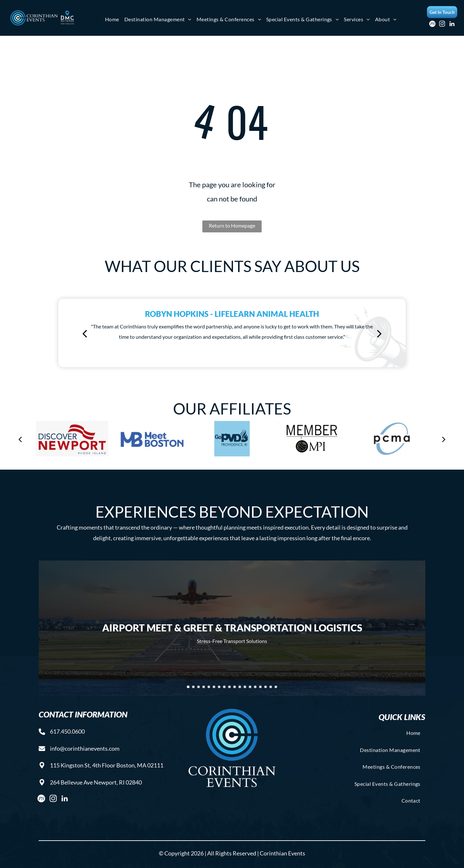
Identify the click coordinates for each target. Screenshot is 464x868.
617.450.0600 (67, 731)
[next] (379, 333)
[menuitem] (112, 19)
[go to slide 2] (193, 687)
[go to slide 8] (224, 687)
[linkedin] (452, 25)
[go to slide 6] (214, 687)
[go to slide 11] (240, 687)
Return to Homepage (232, 225)
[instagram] (442, 25)
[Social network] (433, 25)
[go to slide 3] (198, 687)
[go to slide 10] (235, 687)
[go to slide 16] (266, 687)
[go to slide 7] (219, 687)
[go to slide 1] (188, 687)
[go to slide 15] (260, 687)
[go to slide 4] (204, 687)
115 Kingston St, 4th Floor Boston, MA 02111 (107, 765)
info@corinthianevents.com (85, 748)
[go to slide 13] (250, 687)
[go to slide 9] (229, 687)
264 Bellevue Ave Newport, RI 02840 (96, 782)
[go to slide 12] (245, 687)
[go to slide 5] (209, 687)
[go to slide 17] (271, 687)
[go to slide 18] (276, 687)
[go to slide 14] (255, 687)
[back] (85, 333)
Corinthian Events (282, 853)
